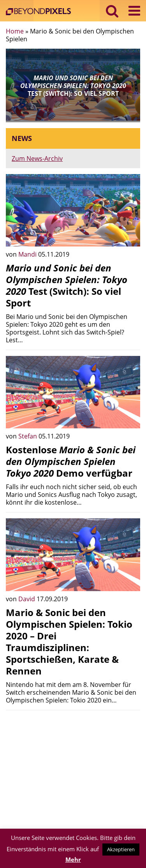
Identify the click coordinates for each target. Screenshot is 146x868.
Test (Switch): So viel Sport (67, 285)
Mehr (73, 859)
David (27, 599)
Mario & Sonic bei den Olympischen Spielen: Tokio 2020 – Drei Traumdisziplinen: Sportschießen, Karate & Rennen (69, 642)
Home (15, 31)
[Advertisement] (73, 771)
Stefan (28, 436)
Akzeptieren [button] (121, 849)
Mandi (28, 254)
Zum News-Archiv (37, 158)
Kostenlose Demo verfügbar (71, 461)
